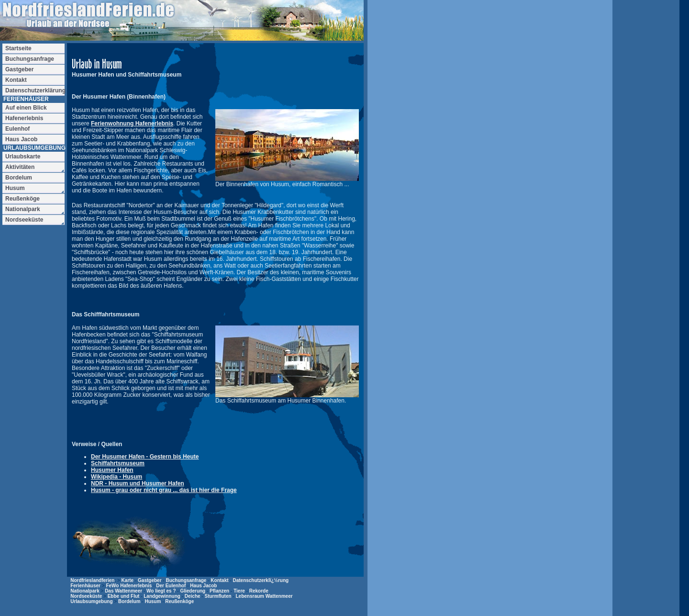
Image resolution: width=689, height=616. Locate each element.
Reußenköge (179, 601)
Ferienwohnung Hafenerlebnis (132, 123)
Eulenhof (17, 129)
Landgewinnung (162, 596)
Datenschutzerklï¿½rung (261, 580)
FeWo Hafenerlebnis (129, 586)
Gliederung (193, 591)
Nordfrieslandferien (92, 580)
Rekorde (259, 591)
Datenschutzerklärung (35, 90)
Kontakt (219, 580)
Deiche (193, 596)
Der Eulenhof (171, 586)
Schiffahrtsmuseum (118, 463)
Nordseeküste (86, 596)
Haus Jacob (203, 586)
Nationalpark (85, 591)
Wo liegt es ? (161, 591)
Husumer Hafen (112, 470)
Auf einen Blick (26, 108)
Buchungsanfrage (186, 580)
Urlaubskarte (23, 157)
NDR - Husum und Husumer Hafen (138, 483)
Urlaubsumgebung (91, 601)
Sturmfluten (218, 596)
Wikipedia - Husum (117, 477)
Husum (153, 601)
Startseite (18, 48)
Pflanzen (219, 591)
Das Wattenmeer (123, 591)
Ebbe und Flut (124, 596)
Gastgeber (150, 580)
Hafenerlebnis (24, 118)
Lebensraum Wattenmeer (264, 596)
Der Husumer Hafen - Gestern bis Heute (145, 457)
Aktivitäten (20, 167)
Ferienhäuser (85, 586)
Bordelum (129, 601)
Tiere (239, 591)
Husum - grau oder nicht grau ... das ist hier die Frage (164, 490)
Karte (128, 580)
